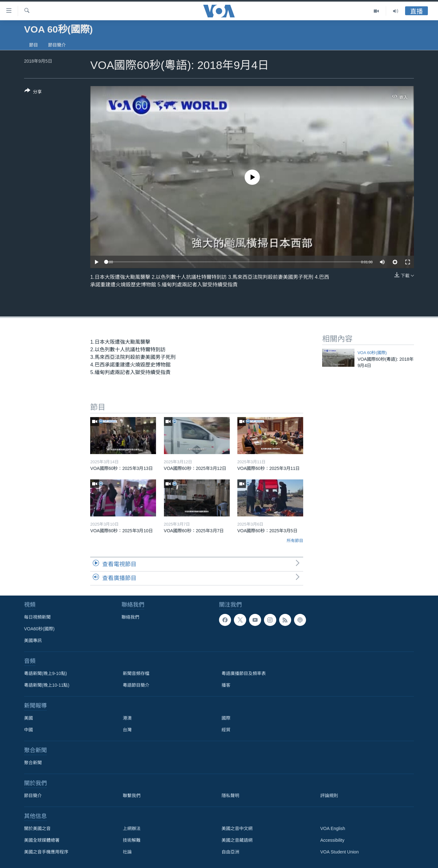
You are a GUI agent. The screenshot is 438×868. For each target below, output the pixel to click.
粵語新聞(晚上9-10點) (45, 673)
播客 (226, 685)
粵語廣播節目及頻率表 (244, 673)
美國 (28, 718)
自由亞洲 (230, 852)
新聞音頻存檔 (136, 673)
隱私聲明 (230, 796)
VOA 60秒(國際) (372, 353)
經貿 (226, 730)
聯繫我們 (132, 796)
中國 (28, 730)
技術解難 (132, 840)
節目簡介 (57, 45)
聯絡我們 (130, 617)
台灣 (127, 730)
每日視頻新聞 (37, 617)
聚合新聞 (33, 763)
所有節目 (295, 541)
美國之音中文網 (237, 828)
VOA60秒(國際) (39, 629)
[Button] (33, 92)
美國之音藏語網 (237, 840)
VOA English (333, 828)
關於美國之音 (37, 828)
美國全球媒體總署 (42, 840)
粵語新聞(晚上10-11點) (47, 685)
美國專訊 (33, 640)
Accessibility (332, 840)
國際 (226, 718)
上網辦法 (132, 828)
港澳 (127, 718)
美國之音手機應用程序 (46, 852)
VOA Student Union (339, 852)
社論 (127, 852)
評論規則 (329, 796)
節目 (34, 45)
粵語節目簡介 (136, 685)
